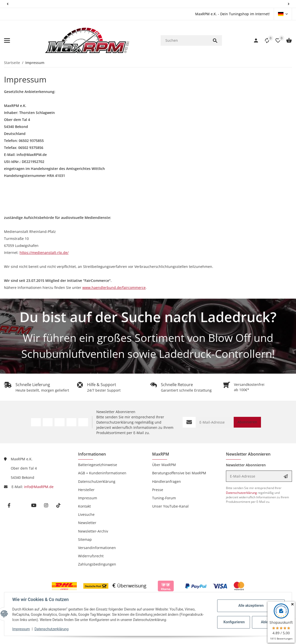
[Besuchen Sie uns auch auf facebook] (9, 505)
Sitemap (85, 539)
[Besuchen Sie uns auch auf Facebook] (36, 422)
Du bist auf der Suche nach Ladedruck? (148, 317)
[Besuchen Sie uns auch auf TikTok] (83, 422)
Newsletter (87, 523)
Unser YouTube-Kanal (170, 506)
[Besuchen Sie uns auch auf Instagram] (71, 422)
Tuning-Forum (164, 498)
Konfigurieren (234, 622)
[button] (8, 4)
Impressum (21, 629)
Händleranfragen (167, 481)
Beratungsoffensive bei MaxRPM (179, 473)
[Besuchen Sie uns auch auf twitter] (21, 505)
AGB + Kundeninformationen (102, 473)
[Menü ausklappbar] (7, 40)
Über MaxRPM (164, 465)
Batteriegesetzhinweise (98, 465)
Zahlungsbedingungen (97, 564)
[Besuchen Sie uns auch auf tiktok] (58, 505)
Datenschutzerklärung (52, 629)
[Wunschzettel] (275, 40)
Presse (158, 490)
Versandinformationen (97, 548)
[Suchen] (185, 40)
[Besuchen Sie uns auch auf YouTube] (59, 422)
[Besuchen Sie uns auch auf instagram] (46, 505)
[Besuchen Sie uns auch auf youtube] (34, 505)
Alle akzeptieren (251, 606)
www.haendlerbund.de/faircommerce (114, 288)
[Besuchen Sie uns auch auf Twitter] (48, 422)
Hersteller (86, 490)
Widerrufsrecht (91, 556)
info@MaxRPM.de (39, 487)
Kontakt (84, 506)
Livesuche (86, 514)
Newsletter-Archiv (93, 531)
